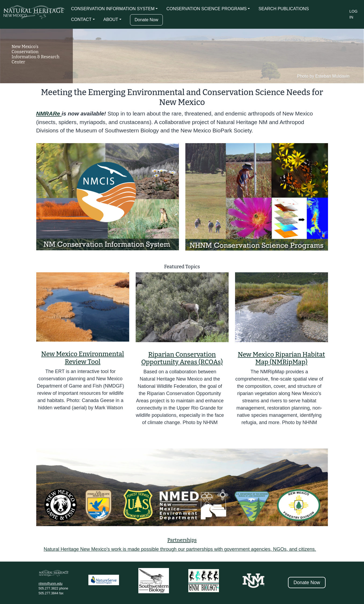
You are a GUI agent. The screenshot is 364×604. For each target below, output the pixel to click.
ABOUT (111, 19)
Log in (354, 14)
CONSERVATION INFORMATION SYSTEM (113, 9)
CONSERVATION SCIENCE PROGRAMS (206, 9)
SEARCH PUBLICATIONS (284, 9)
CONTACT (81, 19)
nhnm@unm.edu (51, 584)
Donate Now (146, 20)
